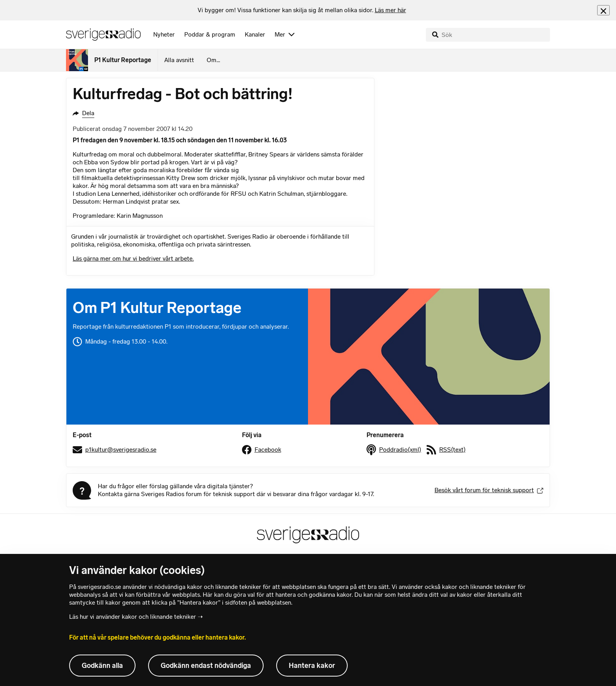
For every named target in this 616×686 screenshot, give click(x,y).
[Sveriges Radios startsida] (103, 35)
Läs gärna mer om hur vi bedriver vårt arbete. (133, 258)
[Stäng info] (603, 10)
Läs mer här (390, 10)
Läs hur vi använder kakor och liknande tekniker (133, 617)
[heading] (302, 10)
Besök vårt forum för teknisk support (489, 490)
